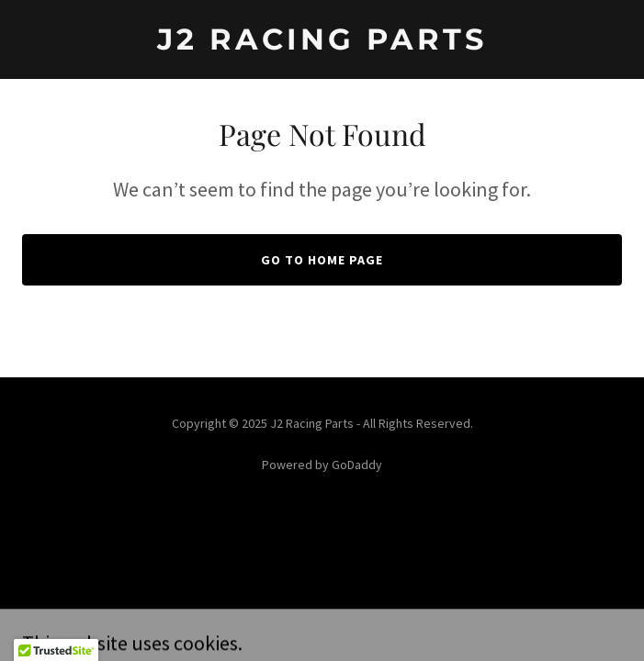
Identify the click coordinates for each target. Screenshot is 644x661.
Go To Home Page (322, 260)
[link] (322, 44)
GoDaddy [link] (357, 465)
